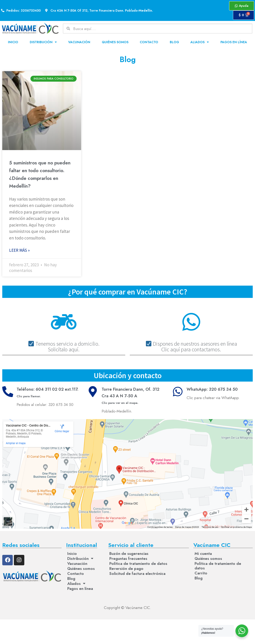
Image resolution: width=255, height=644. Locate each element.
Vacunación (79, 42)
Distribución (43, 42)
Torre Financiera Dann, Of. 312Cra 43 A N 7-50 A (130, 396)
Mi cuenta (203, 553)
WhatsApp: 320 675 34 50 (212, 389)
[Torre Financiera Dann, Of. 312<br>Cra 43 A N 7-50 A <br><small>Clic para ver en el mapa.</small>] (93, 392)
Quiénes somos (115, 42)
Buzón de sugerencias (129, 553)
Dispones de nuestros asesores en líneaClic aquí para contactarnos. (191, 346)
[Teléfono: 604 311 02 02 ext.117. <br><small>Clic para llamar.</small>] (8, 392)
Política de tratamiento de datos (138, 563)
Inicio (13, 42)
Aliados (200, 42)
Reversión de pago (126, 569)
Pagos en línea (234, 42)
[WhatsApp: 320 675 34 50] (178, 392)
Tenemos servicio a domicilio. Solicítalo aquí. (64, 346)
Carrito (201, 573)
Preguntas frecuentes (128, 558)
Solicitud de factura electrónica (137, 574)
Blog (174, 42)
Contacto (149, 42)
